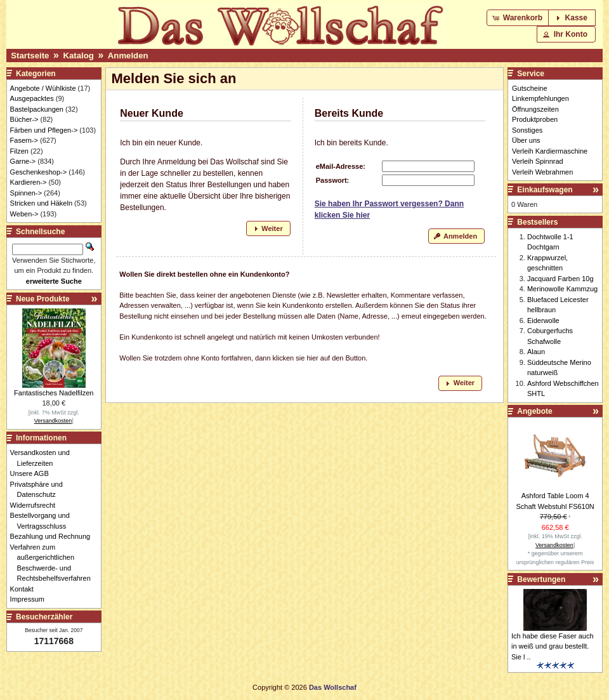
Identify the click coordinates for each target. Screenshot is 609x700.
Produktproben (535, 119)
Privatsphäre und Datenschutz (40, 490)
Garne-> (23, 161)
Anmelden (128, 56)
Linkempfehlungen (540, 98)
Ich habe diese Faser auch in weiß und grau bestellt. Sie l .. (553, 646)
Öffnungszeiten (535, 109)
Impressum (31, 599)
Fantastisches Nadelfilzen (54, 393)
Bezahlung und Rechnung (54, 536)
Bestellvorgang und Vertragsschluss (43, 521)
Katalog (78, 56)
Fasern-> (24, 140)
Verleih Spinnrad (538, 161)
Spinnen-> (26, 193)
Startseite (30, 56)
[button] (519, 18)
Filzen (19, 151)
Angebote (534, 411)
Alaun (536, 352)
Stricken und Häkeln (41, 203)
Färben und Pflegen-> (44, 130)
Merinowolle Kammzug (562, 289)
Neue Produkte (43, 299)
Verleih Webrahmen (542, 172)
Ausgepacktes (32, 98)
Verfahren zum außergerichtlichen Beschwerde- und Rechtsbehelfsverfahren (54, 563)
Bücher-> (24, 119)
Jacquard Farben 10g (560, 279)
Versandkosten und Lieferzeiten (43, 458)
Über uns (526, 140)
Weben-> (24, 214)
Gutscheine (530, 88)
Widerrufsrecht (36, 505)
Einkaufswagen (545, 190)
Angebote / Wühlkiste (43, 88)
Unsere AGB (33, 473)
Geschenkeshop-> (39, 172)
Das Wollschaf (333, 687)
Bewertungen (541, 579)
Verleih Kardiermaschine (550, 151)
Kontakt (25, 589)
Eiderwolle (543, 320)
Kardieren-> (29, 182)
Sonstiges (527, 130)
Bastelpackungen (37, 109)
